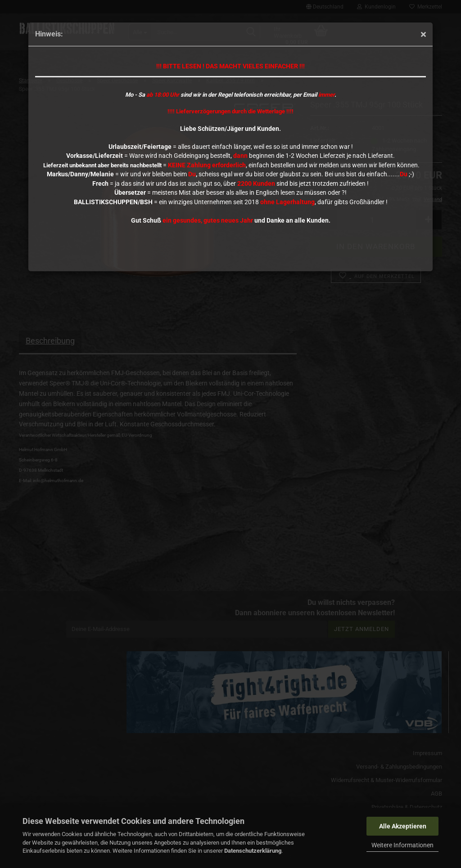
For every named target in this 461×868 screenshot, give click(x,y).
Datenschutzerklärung (253, 851)
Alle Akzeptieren (403, 826)
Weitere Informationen (402, 845)
